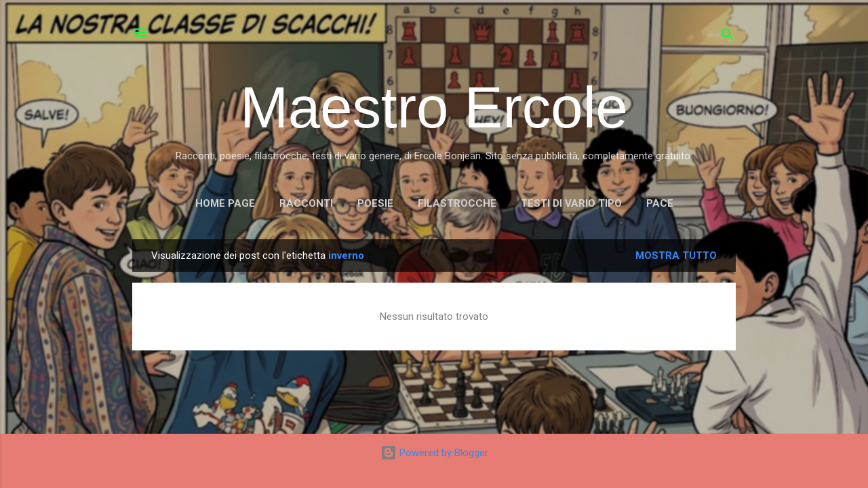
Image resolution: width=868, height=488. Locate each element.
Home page (225, 203)
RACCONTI (306, 203)
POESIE (375, 203)
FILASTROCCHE (457, 203)
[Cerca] (728, 37)
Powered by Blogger (434, 453)
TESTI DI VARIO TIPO (571, 203)
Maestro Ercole (434, 107)
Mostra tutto (676, 256)
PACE (660, 203)
